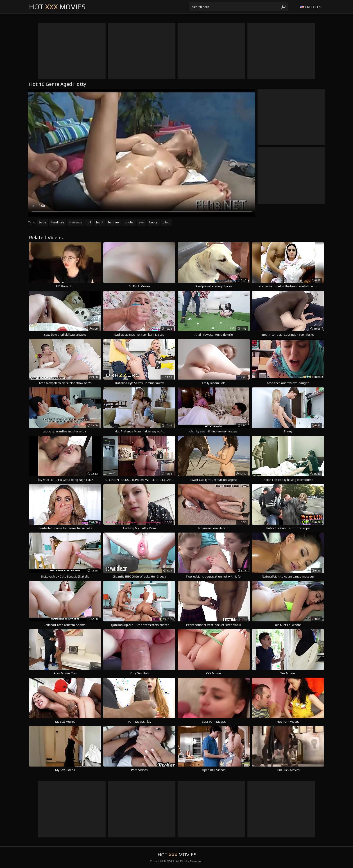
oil (89, 222)
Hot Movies (57, 7)
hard (99, 222)
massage (76, 222)
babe (42, 222)
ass (141, 222)
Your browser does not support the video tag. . (142, 153)
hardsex (114, 222)
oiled (166, 222)
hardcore (58, 222)
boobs (129, 222)
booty (153, 222)
